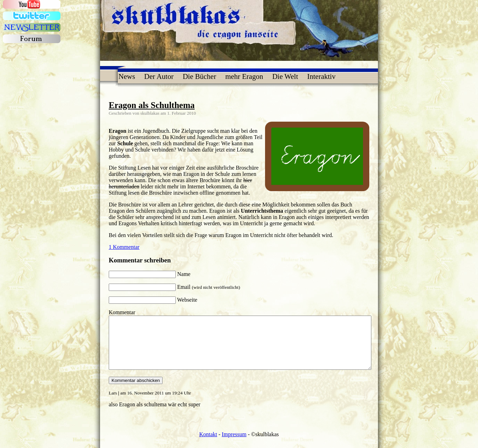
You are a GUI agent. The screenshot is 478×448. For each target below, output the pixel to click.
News (127, 76)
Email (209, 287)
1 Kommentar (124, 247)
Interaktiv (321, 76)
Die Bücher (199, 76)
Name (184, 274)
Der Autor (159, 76)
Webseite (187, 300)
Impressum (234, 445)
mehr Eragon (244, 76)
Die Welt (285, 76)
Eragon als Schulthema (152, 105)
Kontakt (208, 445)
